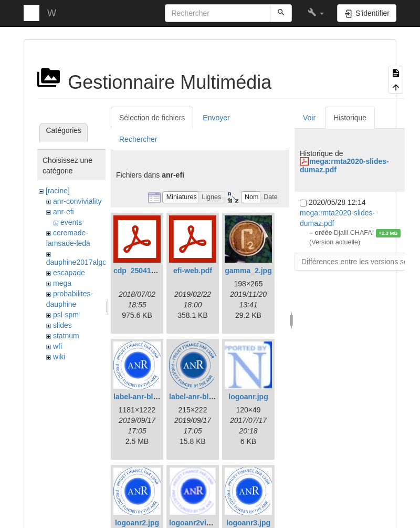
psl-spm (66, 315)
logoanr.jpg (248, 397)
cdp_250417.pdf (141, 271)
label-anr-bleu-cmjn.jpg (154, 397)
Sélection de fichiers (152, 118)
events (71, 222)
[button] (316, 13)
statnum (66, 336)
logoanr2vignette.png (206, 523)
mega (62, 283)
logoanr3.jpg (248, 523)
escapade (69, 273)
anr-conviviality (77, 201)
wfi (57, 346)
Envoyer (216, 118)
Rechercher (138, 139)
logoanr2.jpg (137, 523)
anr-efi (64, 212)
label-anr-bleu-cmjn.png (211, 397)
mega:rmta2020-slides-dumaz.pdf (344, 165)
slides (62, 325)
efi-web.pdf (193, 271)
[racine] (58, 191)
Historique (350, 118)
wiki (59, 357)
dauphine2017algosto (81, 262)
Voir (309, 118)
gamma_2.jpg (248, 271)
